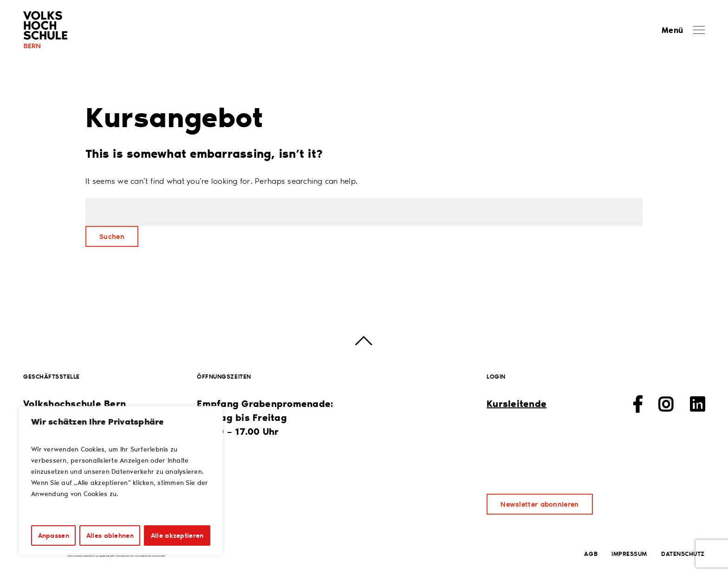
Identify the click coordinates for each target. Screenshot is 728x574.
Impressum (629, 553)
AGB (591, 553)
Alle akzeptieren (177, 535)
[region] (121, 481)
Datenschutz (683, 553)
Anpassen (54, 535)
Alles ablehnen (110, 535)
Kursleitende (517, 403)
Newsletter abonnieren (539, 504)
